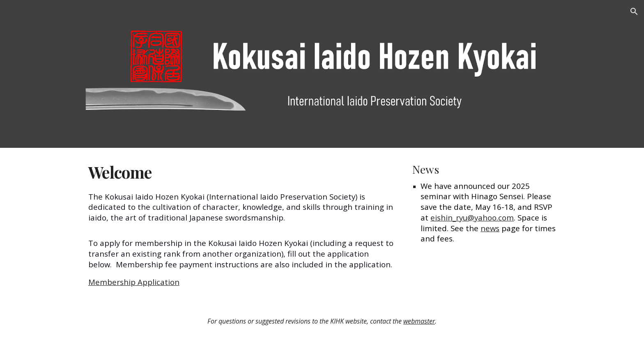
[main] (241, 225)
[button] (634, 11)
